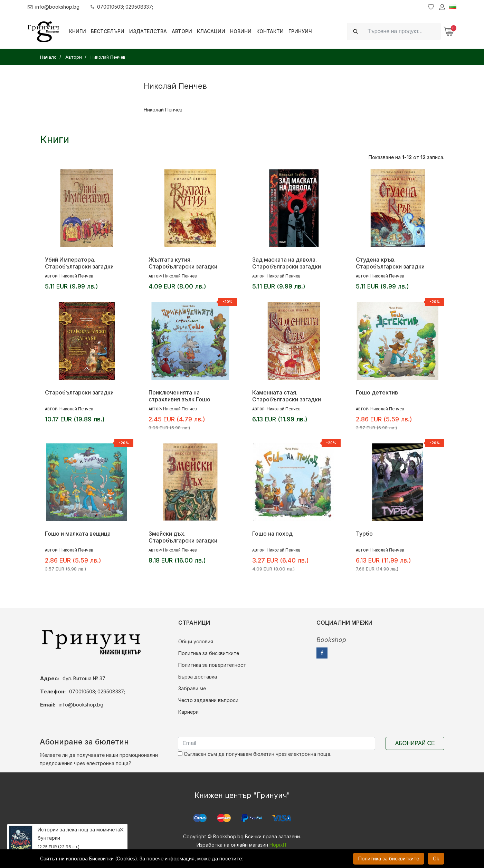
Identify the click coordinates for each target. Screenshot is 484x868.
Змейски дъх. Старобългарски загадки (183, 537)
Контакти (270, 31)
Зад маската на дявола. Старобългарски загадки (287, 263)
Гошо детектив (377, 392)
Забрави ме (192, 688)
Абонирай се (415, 743)
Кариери (188, 712)
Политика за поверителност (212, 665)
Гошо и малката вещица (78, 534)
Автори (182, 31)
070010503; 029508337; (122, 7)
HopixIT (278, 845)
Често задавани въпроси (208, 700)
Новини (241, 31)
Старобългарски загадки (79, 392)
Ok (436, 859)
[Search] (402, 31)
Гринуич (300, 31)
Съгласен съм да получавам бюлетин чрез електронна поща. (255, 754)
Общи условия (196, 641)
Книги (78, 31)
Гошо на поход (272, 534)
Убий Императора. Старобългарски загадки (79, 263)
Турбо (364, 534)
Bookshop (331, 640)
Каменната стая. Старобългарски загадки (287, 396)
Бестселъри (108, 31)
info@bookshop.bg (54, 7)
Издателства (148, 31)
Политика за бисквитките (209, 653)
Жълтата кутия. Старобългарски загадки (183, 263)
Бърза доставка (198, 677)
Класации (211, 31)
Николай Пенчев (163, 110)
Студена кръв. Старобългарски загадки (390, 263)
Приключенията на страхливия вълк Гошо (179, 396)
